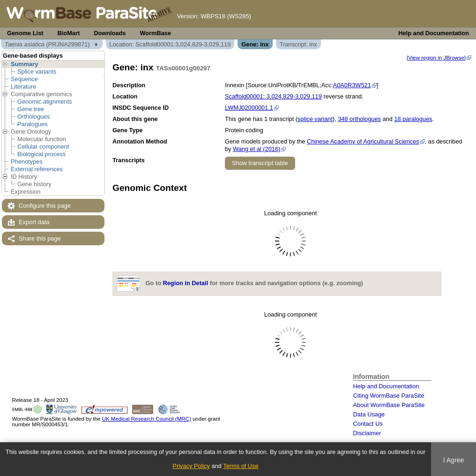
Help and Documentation (434, 33)
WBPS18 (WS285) (226, 16)
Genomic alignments (45, 102)
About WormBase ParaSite (389, 405)
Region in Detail (186, 283)
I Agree (454, 460)
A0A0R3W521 (352, 85)
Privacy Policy (191, 466)
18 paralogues (413, 119)
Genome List (25, 33)
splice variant (315, 119)
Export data (34, 222)
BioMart (69, 33)
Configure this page (45, 206)
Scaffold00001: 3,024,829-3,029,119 (273, 96)
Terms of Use (241, 466)
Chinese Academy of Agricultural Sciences (363, 141)
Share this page (40, 238)
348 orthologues (359, 119)
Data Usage (369, 414)
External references (37, 169)
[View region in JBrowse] (436, 58)
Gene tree (31, 109)
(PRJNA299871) (47, 44)
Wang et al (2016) (257, 149)
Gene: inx (255, 44)
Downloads (110, 33)
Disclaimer (367, 433)
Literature (23, 87)
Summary (24, 64)
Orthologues (34, 117)
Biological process (41, 154)
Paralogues (33, 124)
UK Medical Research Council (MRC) (147, 419)
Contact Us (368, 424)
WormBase (155, 33)
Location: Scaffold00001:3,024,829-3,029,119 (170, 44)
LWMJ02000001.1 (249, 108)
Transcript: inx (298, 44)
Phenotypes (27, 162)
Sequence (24, 79)
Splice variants (37, 72)
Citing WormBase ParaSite (389, 396)
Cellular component (43, 147)
